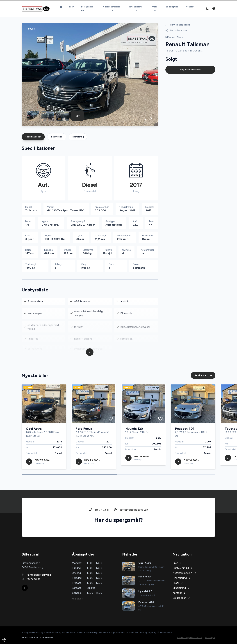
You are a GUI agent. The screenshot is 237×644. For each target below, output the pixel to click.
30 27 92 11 (99, 510)
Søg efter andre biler (190, 70)
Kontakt (190, 7)
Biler (71, 7)
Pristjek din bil (87, 9)
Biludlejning (172, 7)
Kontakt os (77, 599)
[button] (145, 119)
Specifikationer (33, 137)
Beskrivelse (57, 137)
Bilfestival (170, 37)
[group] (90, 75)
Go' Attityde (210, 638)
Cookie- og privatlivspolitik (190, 638)
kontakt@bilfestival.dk (131, 510)
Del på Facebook (176, 31)
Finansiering (78, 137)
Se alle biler (203, 375)
